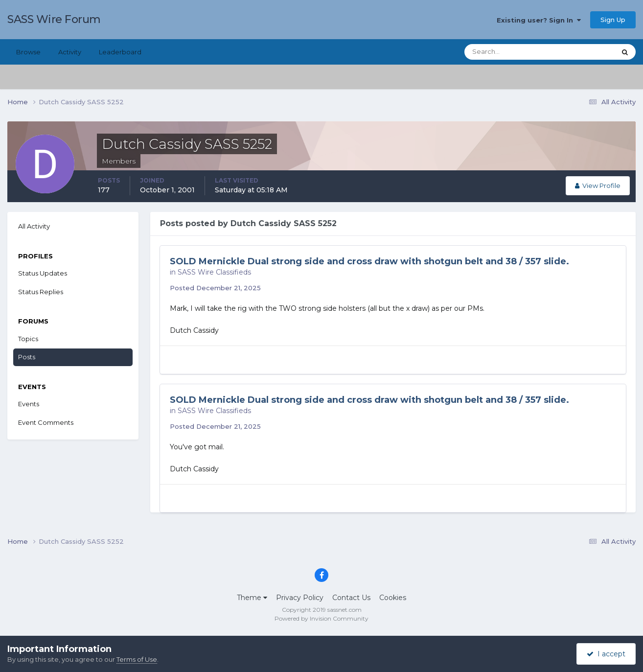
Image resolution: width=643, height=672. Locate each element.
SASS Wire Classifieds (214, 272)
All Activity (34, 226)
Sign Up (613, 20)
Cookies (393, 598)
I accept (606, 654)
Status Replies (41, 292)
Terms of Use (137, 659)
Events (29, 404)
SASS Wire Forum (54, 19)
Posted (215, 288)
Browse (28, 52)
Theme (252, 598)
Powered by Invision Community (321, 618)
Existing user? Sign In (539, 20)
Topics (28, 339)
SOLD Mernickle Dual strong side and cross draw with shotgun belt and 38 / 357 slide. (369, 261)
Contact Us (351, 598)
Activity (70, 52)
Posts (27, 357)
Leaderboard (120, 52)
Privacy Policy (300, 598)
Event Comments (46, 422)
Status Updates (43, 273)
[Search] (508, 52)
